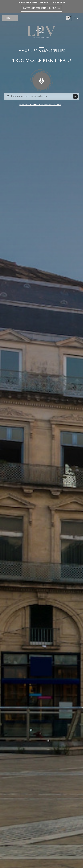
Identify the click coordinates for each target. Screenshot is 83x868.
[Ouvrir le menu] (10, 18)
